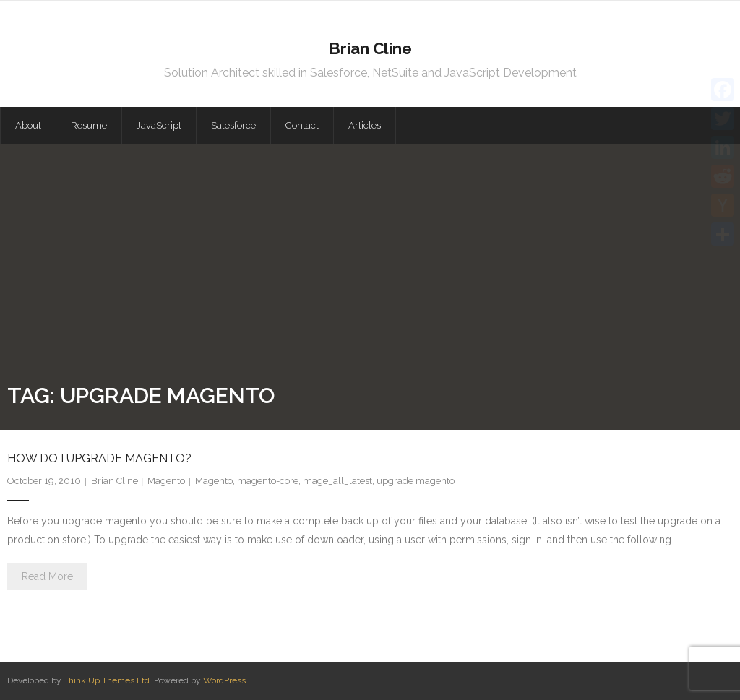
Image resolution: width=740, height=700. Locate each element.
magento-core (268, 481)
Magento (166, 481)
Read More (47, 576)
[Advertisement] (370, 271)
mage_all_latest (337, 481)
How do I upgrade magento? (99, 458)
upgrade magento (416, 481)
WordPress (224, 680)
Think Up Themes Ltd (107, 680)
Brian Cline (115, 481)
